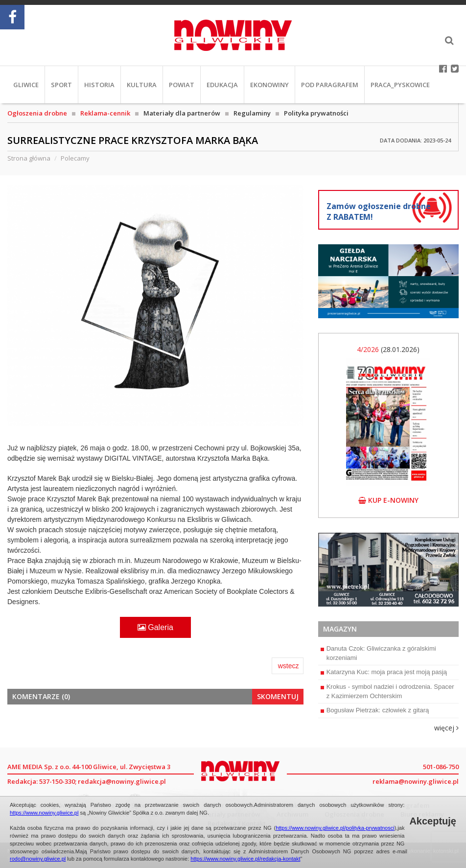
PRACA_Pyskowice (400, 85)
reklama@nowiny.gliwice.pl (416, 781)
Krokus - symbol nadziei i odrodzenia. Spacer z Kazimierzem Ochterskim (387, 691)
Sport (61, 85)
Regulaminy (252, 113)
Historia (99, 85)
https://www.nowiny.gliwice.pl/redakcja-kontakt (245, 859)
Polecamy (75, 158)
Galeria (155, 627)
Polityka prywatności (316, 113)
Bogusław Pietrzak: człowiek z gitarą (375, 710)
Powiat (182, 85)
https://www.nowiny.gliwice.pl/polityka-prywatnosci (335, 828)
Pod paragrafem (330, 85)
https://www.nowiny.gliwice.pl (44, 813)
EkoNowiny (269, 85)
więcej (446, 728)
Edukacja (222, 85)
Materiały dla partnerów (182, 113)
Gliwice (26, 85)
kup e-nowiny (388, 500)
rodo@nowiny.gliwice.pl (38, 859)
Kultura (142, 85)
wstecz (289, 666)
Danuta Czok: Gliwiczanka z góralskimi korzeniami (378, 653)
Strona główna (29, 158)
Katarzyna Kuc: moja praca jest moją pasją (384, 672)
